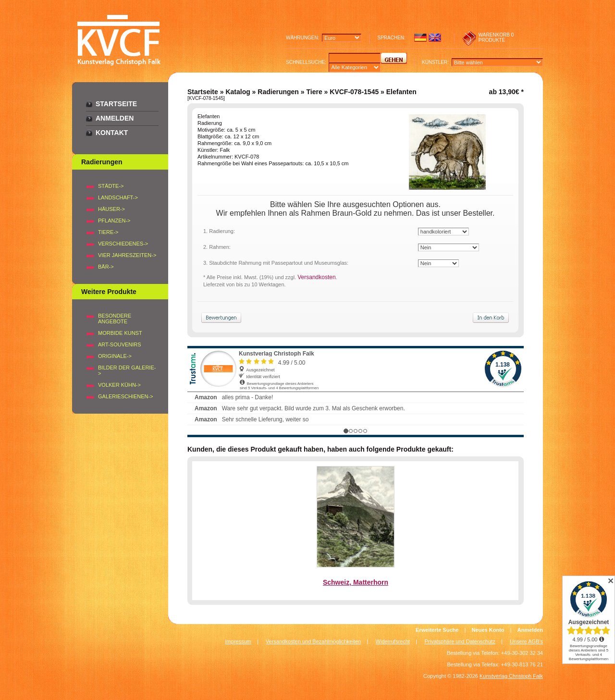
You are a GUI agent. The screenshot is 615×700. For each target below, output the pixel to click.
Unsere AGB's (526, 641)
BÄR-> (106, 267)
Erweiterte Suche (437, 630)
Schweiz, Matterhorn (356, 582)
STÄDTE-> (111, 186)
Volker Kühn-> (119, 385)
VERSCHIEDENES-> (123, 244)
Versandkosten (316, 277)
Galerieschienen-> (126, 396)
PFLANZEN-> (114, 221)
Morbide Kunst (120, 333)
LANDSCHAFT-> (118, 197)
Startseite (116, 104)
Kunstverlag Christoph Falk (511, 676)
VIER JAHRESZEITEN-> (127, 255)
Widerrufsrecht (393, 641)
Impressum (238, 641)
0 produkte (496, 37)
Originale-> (115, 356)
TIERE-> (108, 232)
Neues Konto (488, 630)
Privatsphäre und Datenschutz (460, 641)
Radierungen (278, 92)
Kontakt (112, 133)
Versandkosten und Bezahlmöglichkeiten (313, 641)
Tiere (314, 92)
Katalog (238, 92)
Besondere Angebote (115, 319)
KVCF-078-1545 (354, 92)
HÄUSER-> (111, 209)
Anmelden (115, 118)
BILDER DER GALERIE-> (127, 370)
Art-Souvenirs (120, 344)
